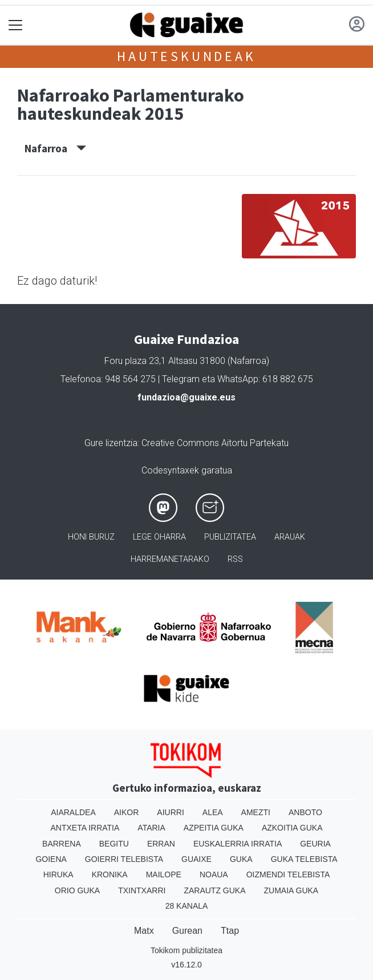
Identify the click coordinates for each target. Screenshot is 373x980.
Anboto (305, 812)
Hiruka (58, 874)
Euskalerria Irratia (238, 844)
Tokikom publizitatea (186, 950)
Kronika (110, 874)
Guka (241, 859)
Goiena (51, 859)
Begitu (114, 844)
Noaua (214, 874)
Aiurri (170, 812)
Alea (213, 812)
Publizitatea (230, 537)
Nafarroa (55, 148)
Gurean (187, 931)
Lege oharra (159, 537)
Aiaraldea (73, 812)
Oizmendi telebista (288, 874)
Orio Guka (77, 890)
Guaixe (196, 859)
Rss (235, 559)
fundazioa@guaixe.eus (186, 397)
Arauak (290, 537)
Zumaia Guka (291, 890)
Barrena (62, 844)
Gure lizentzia (111, 443)
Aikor (127, 812)
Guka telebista (304, 859)
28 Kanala (187, 906)
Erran (161, 844)
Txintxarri (142, 890)
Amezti (256, 812)
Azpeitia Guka (214, 828)
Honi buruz (91, 537)
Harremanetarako (170, 559)
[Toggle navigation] (16, 25)
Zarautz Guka (214, 890)
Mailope (164, 874)
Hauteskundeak (186, 56)
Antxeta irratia (85, 828)
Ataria (151, 828)
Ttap (230, 931)
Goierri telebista (124, 859)
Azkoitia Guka (292, 828)
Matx (144, 931)
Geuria (315, 844)
